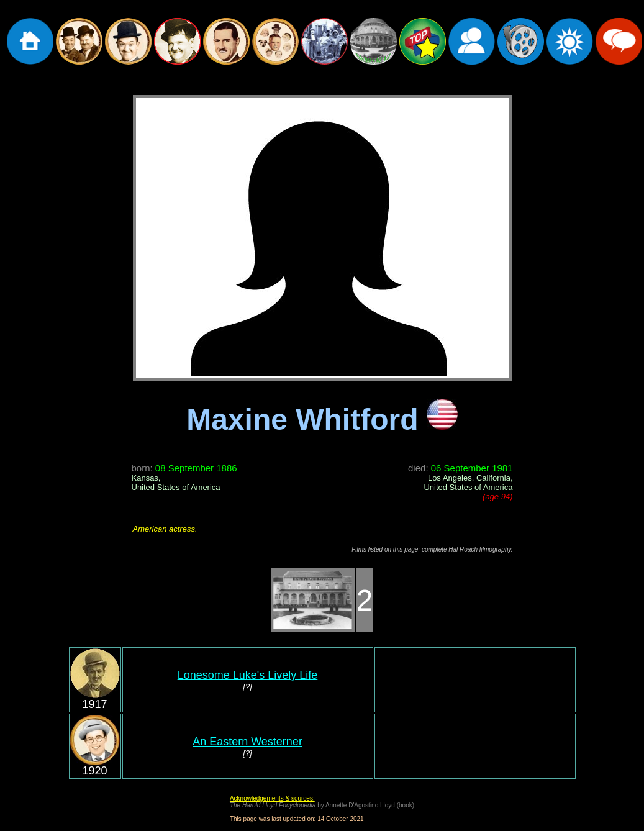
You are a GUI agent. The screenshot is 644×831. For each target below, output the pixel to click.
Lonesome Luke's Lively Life (248, 675)
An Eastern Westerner (247, 742)
